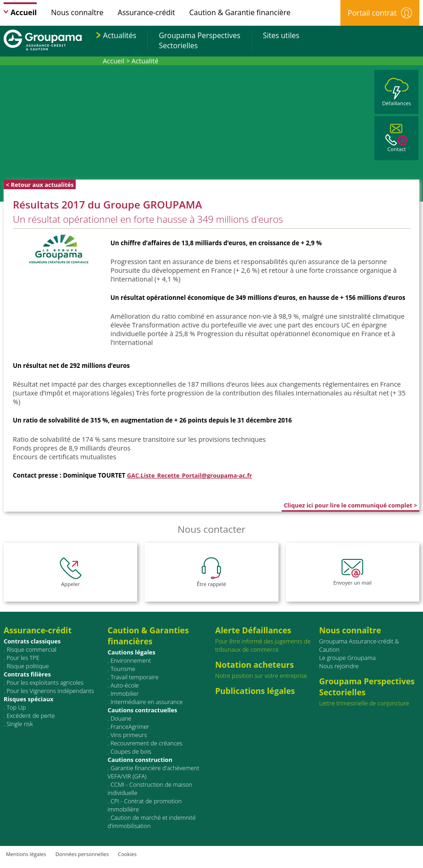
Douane (121, 718)
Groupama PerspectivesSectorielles (200, 40)
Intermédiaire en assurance (147, 702)
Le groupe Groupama (348, 658)
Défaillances (397, 92)
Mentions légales (26, 854)
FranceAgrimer (130, 727)
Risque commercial (31, 649)
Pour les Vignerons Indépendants (50, 691)
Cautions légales (132, 652)
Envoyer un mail (353, 572)
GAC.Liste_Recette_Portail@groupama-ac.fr (190, 475)
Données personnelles (82, 854)
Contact (396, 138)
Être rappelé (211, 572)
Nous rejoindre (339, 666)
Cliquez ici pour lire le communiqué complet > (350, 505)
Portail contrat (380, 13)
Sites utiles (281, 35)
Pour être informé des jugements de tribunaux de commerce (265, 639)
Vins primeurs (129, 735)
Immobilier (125, 693)
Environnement (131, 660)
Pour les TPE (23, 658)
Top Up (16, 707)
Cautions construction (140, 760)
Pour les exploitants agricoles (45, 682)
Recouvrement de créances (147, 743)
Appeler (71, 572)
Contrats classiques (32, 641)
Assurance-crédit (147, 12)
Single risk (19, 724)
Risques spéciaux (29, 699)
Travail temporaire (135, 677)
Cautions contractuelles (143, 710)
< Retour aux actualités (40, 185)
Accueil (24, 12)
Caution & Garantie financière (240, 12)
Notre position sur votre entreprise (265, 669)
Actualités (120, 35)
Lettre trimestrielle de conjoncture (364, 703)
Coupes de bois (131, 751)
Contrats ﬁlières (27, 674)
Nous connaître (77, 12)
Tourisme (123, 669)
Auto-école (125, 685)
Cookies (127, 854)
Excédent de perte (31, 716)
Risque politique (28, 666)
